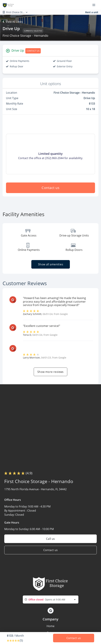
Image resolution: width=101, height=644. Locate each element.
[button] (51, 611)
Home (50, 626)
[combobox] (51, 599)
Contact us (50, 188)
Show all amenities (50, 264)
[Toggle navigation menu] (95, 5)
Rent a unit (92, 12)
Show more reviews (50, 372)
